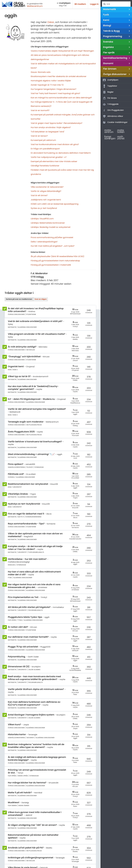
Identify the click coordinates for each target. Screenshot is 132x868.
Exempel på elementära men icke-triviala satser (54, 162)
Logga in (94, 4)
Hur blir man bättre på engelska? (47, 246)
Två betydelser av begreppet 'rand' (48, 132)
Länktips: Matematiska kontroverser (48, 223)
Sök (104, 4)
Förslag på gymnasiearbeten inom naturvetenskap (55, 261)
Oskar (51, 22)
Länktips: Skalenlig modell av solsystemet (51, 227)
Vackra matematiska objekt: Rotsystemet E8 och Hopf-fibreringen (62, 51)
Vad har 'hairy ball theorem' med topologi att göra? (55, 93)
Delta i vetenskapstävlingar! (44, 242)
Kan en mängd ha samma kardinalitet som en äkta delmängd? (61, 98)
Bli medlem (80, 4)
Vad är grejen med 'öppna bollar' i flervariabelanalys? (57, 123)
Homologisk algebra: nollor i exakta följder (51, 81)
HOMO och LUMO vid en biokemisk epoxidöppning (55, 204)
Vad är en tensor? (39, 136)
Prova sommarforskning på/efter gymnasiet (52, 238)
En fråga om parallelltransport (45, 149)
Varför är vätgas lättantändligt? (46, 191)
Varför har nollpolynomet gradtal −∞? (49, 157)
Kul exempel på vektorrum (43, 140)
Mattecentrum (35, 6)
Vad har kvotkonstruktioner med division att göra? (55, 144)
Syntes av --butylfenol (44, 208)
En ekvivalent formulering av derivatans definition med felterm (61, 153)
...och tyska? (69, 246)
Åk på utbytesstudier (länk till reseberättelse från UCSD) (58, 256)
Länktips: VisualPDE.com (42, 219)
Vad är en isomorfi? (40, 110)
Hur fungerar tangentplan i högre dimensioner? (54, 89)
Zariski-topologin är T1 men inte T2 (47, 85)
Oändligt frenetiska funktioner (45, 166)
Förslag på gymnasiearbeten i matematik (51, 265)
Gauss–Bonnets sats (41, 72)
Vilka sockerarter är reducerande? (47, 187)
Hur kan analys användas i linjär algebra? (51, 127)
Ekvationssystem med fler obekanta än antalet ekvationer (59, 76)
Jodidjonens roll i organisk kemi (46, 200)
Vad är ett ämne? (39, 196)
